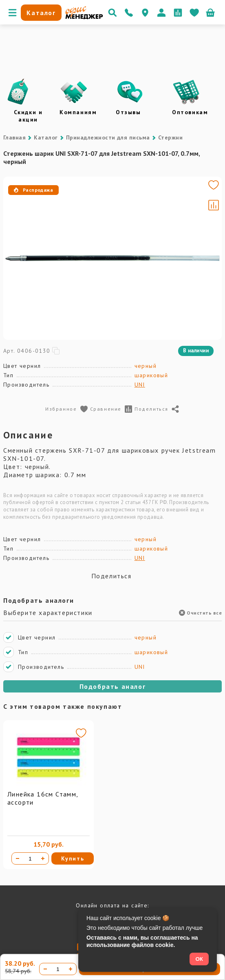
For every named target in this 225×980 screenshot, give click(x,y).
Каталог (46, 137)
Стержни (170, 137)
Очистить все (200, 613)
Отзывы (128, 112)
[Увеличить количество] (43, 858)
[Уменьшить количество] (18, 858)
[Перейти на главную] (84, 17)
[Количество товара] (30, 858)
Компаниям (78, 112)
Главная (14, 137)
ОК (199, 959)
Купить (73, 858)
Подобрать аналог (113, 686)
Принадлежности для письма (108, 137)
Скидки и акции (28, 116)
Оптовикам (190, 112)
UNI (140, 385)
